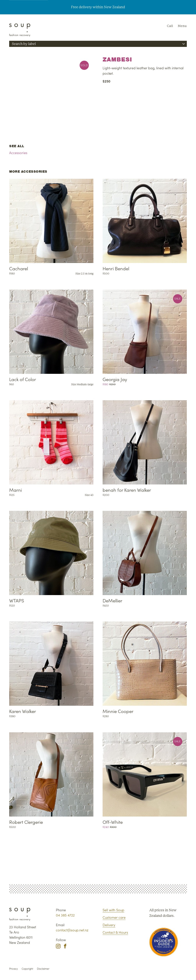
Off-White (113, 822)
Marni (16, 490)
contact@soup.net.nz (72, 930)
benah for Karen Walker (127, 490)
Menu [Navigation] (182, 26)
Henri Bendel (116, 268)
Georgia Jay (115, 379)
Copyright (27, 969)
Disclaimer (43, 969)
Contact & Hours (115, 932)
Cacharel (19, 268)
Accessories (18, 153)
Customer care (114, 917)
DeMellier (112, 600)
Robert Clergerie (26, 822)
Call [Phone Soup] (170, 26)
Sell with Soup (113, 910)
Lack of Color (23, 379)
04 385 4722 (65, 915)
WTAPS (17, 600)
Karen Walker (23, 711)
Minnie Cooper (118, 711)
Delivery (109, 925)
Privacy (13, 969)
